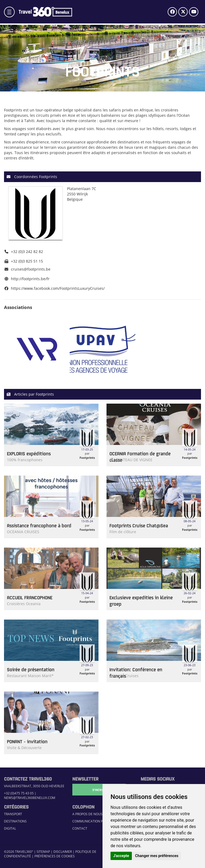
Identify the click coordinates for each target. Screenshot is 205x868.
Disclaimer (63, 852)
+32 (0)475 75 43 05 (19, 793)
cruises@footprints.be (31, 269)
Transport (13, 814)
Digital (10, 828)
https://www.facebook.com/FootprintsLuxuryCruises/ (58, 288)
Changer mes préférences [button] (157, 856)
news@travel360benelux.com (30, 798)
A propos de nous (87, 814)
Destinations (15, 821)
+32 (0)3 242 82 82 (27, 252)
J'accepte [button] (121, 856)
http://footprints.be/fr (30, 279)
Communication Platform (95, 821)
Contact (80, 828)
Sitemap (43, 852)
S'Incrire (99, 790)
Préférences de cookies (55, 856)
